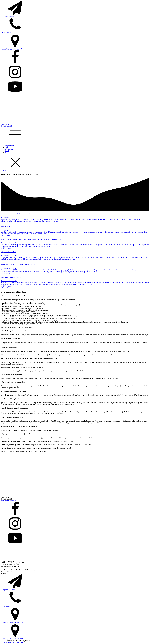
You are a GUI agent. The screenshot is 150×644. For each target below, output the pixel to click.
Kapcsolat (4, 170)
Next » (9, 288)
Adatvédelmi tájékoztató (8, 501)
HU (6, 153)
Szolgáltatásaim (9, 146)
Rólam (7, 144)
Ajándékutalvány (10, 149)
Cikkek (7, 151)
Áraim (7, 147)
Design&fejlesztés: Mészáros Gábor (12, 642)
